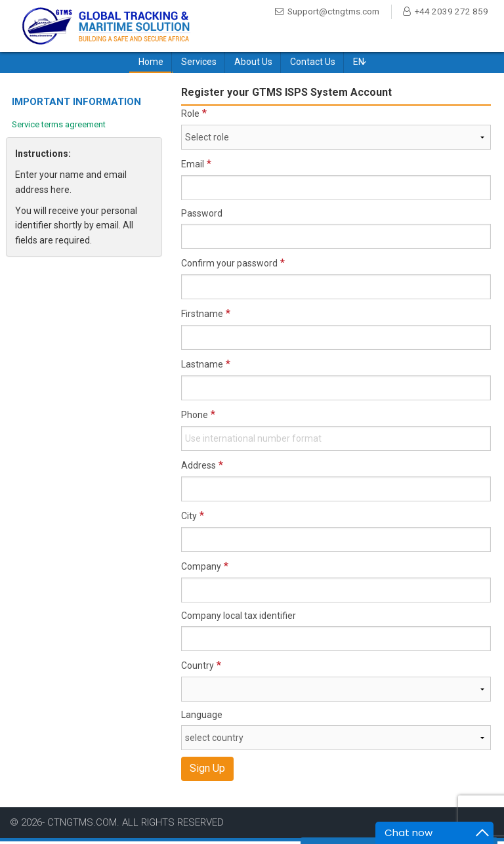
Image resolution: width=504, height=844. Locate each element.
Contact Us (313, 64)
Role (190, 116)
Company (201, 569)
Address (199, 468)
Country (198, 668)
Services (199, 64)
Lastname (202, 367)
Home (151, 64)
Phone (195, 417)
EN (359, 64)
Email (193, 167)
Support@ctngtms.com (330, 12)
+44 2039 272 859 (318, 26)
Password (202, 216)
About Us (253, 64)
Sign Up (207, 771)
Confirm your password (229, 266)
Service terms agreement (59, 126)
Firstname (202, 316)
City (189, 518)
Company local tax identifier (239, 618)
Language (202, 717)
